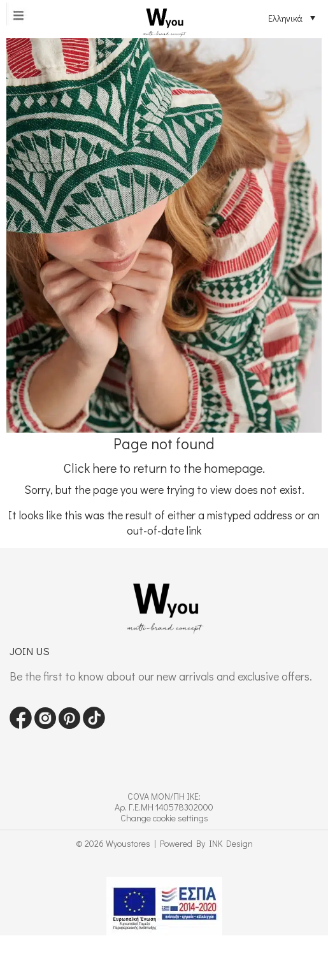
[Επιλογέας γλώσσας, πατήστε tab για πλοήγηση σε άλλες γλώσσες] (282, 18)
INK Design (231, 843)
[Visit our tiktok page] (94, 725)
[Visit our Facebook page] (21, 725)
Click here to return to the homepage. (164, 468)
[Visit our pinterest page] (69, 725)
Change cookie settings (164, 818)
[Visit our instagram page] (45, 725)
